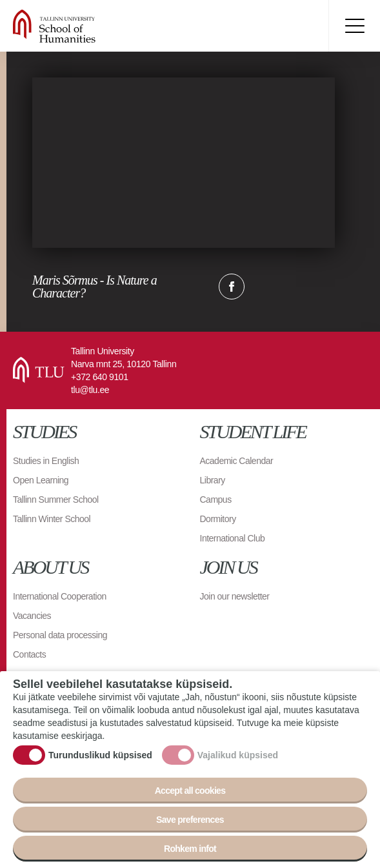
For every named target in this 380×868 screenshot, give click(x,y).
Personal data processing (60, 635)
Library (213, 480)
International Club (233, 538)
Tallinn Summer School (56, 500)
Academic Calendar (237, 461)
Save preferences (190, 820)
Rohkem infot (190, 849)
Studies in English (46, 461)
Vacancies (32, 616)
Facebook (232, 287)
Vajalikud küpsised (238, 755)
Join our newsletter (235, 596)
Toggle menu (354, 26)
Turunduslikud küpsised (100, 755)
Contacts (29, 654)
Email (296, 287)
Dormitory (218, 519)
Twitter (264, 287)
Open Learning (41, 480)
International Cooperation (60, 596)
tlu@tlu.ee (90, 390)
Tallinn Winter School (52, 519)
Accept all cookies (190, 791)
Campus (216, 500)
